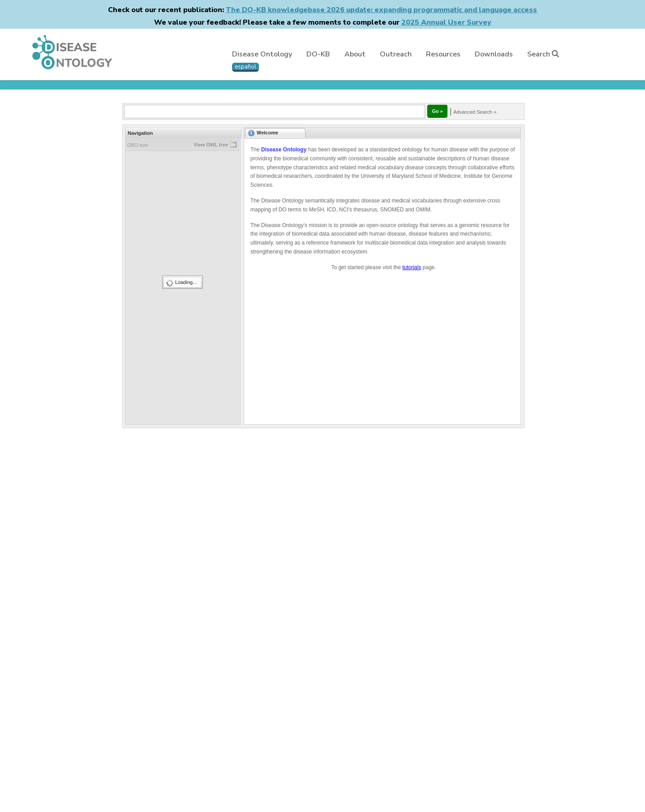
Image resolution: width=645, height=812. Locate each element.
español (245, 67)
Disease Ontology (262, 54)
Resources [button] (443, 54)
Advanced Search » (475, 112)
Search (543, 54)
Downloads (494, 54)
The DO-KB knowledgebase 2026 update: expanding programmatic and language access (381, 10)
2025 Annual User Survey (446, 22)
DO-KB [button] (318, 54)
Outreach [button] (396, 54)
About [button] (355, 54)
